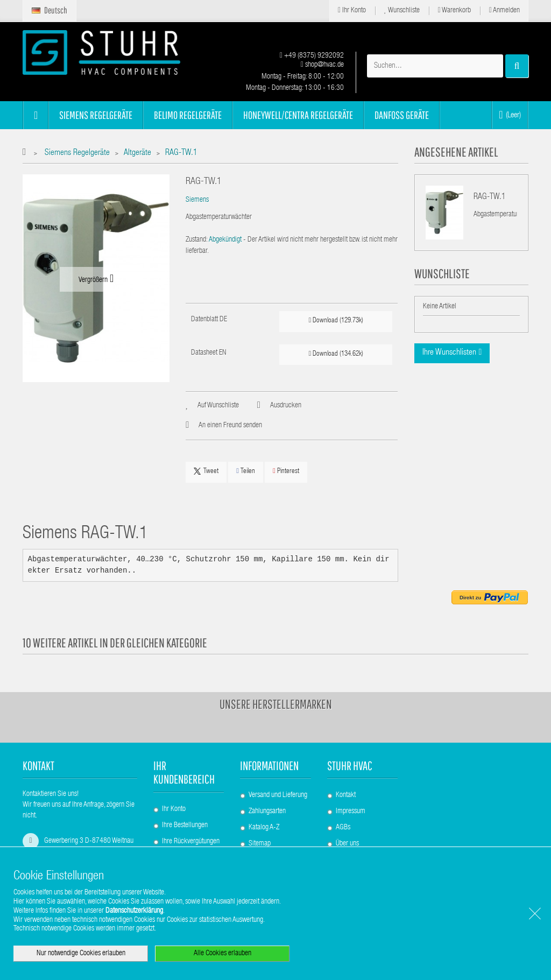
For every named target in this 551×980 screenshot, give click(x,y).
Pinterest (286, 471)
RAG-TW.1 (490, 198)
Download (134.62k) (336, 354)
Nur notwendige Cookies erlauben (81, 954)
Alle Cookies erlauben (222, 954)
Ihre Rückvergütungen (191, 842)
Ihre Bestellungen (185, 826)
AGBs (343, 828)
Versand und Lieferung (278, 795)
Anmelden (504, 10)
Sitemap (260, 844)
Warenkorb (454, 10)
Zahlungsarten (267, 812)
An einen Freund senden (230, 426)
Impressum (351, 812)
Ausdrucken (286, 406)
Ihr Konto (352, 10)
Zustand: (197, 240)
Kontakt (346, 795)
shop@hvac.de (322, 65)
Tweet (206, 471)
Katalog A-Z (264, 828)
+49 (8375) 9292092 (312, 56)
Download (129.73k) (336, 320)
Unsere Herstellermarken (276, 704)
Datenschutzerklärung (134, 911)
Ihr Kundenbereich (184, 772)
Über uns (347, 844)
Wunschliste (402, 10)
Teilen (246, 471)
